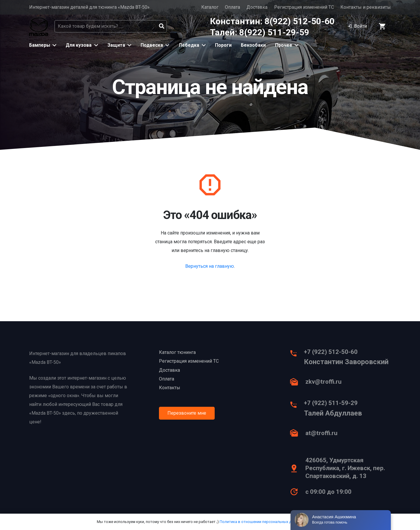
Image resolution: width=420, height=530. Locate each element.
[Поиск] (162, 26)
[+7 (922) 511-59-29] (296, 406)
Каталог (210, 7)
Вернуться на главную (210, 266)
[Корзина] (383, 26)
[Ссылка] (39, 26)
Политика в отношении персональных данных (261, 522)
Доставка (257, 7)
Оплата (232, 7)
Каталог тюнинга (177, 352)
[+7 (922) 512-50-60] (296, 355)
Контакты (170, 388)
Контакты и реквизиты (366, 7)
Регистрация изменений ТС (304, 7)
